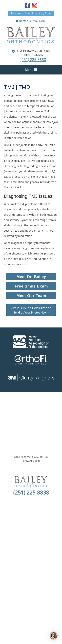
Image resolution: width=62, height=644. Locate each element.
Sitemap (10, 538)
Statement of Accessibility (31, 542)
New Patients (43, 524)
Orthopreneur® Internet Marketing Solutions (31, 564)
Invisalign (52, 528)
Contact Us (31, 532)
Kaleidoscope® (31, 556)
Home (15, 524)
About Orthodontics (16, 528)
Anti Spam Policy (47, 538)
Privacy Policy (26, 538)
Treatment (38, 528)
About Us (27, 524)
